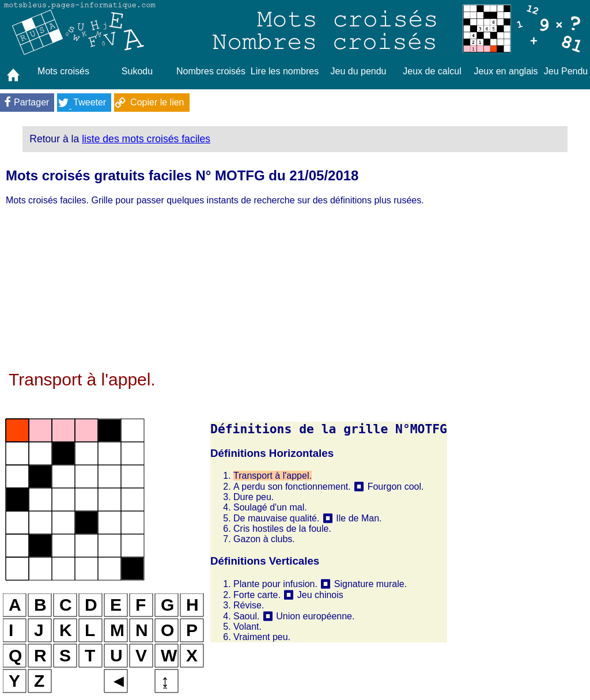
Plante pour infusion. (275, 584)
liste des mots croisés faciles (146, 139)
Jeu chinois (320, 595)
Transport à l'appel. (273, 476)
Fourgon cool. (396, 487)
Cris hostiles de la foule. (282, 529)
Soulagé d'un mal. (270, 507)
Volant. (247, 627)
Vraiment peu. (262, 637)
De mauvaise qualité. (276, 518)
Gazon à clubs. (264, 539)
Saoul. (246, 616)
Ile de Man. (359, 518)
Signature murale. (370, 584)
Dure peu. (254, 497)
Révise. (249, 605)
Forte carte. (257, 595)
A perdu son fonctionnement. (292, 487)
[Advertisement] (225, 289)
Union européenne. (315, 616)
